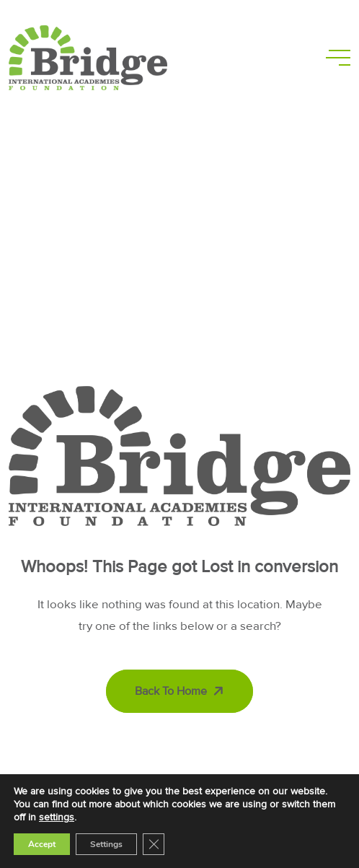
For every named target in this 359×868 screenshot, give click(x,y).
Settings (106, 844)
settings (57, 817)
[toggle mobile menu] (338, 58)
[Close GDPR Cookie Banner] (154, 844)
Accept (42, 844)
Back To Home (181, 691)
